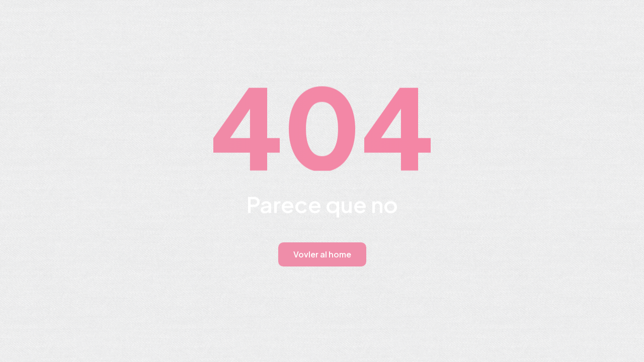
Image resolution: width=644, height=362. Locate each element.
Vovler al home (322, 254)
